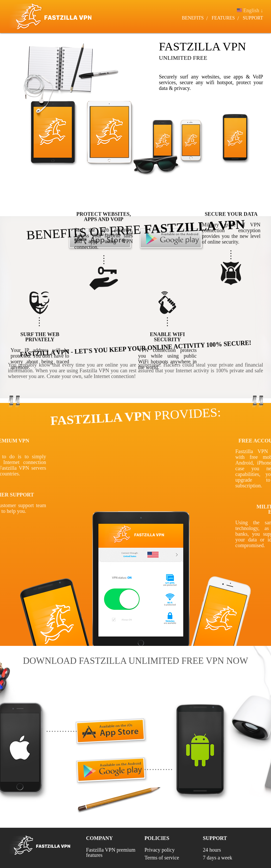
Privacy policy (160, 850)
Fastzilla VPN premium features (111, 852)
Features (224, 18)
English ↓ (251, 10)
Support (254, 18)
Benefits (193, 18)
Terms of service (162, 858)
